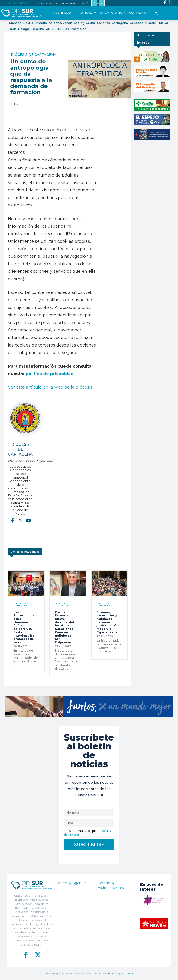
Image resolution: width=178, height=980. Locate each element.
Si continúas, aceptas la (88, 833)
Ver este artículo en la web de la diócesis (50, 387)
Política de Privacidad (106, 974)
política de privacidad (50, 374)
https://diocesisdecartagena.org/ (20, 461)
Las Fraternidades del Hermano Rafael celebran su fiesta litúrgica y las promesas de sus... (24, 627)
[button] (156, 14)
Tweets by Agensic (70, 883)
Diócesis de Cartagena (34, 55)
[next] (102, 3)
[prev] (94, 3)
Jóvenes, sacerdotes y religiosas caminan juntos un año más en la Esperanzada (108, 622)
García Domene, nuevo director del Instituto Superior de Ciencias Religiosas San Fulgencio (64, 627)
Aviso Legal (127, 974)
